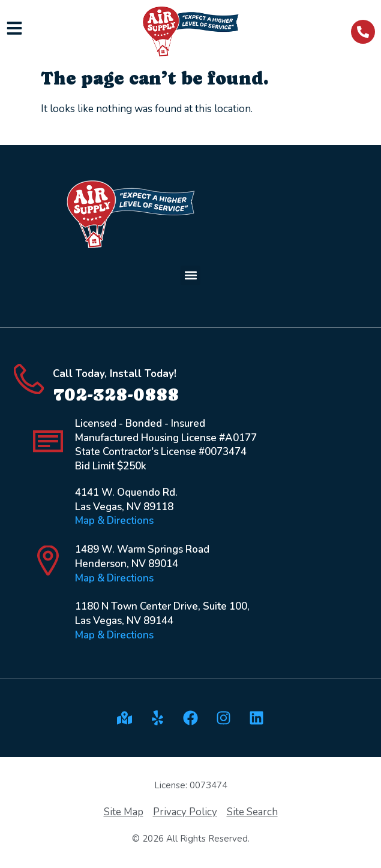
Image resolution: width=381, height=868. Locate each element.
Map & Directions (114, 521)
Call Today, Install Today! (115, 374)
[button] (190, 275)
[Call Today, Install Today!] (29, 379)
